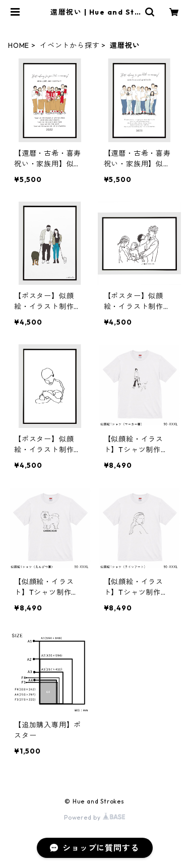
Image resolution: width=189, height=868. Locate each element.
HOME (19, 45)
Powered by (94, 817)
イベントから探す (70, 45)
